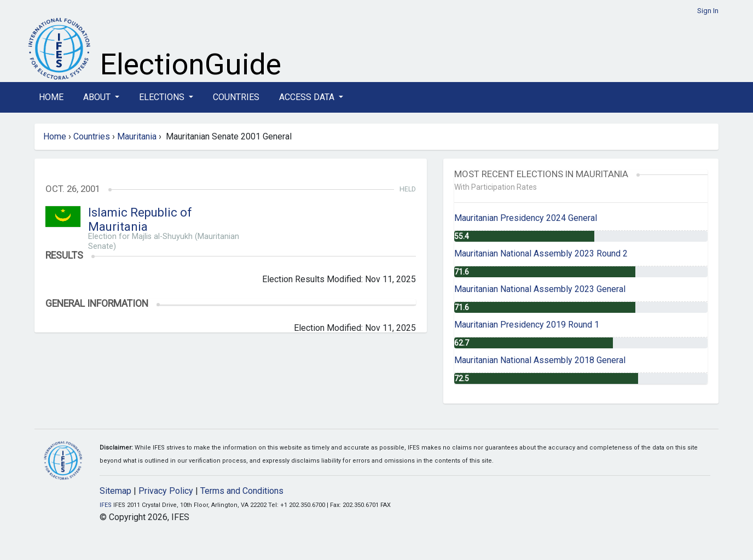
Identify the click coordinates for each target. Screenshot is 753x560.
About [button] (98, 97)
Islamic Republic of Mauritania (140, 220)
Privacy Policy (166, 491)
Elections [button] (163, 97)
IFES (106, 505)
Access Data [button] (308, 97)
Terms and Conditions (242, 491)
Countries (236, 97)
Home (51, 97)
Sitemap (115, 491)
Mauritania (137, 136)
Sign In (708, 11)
